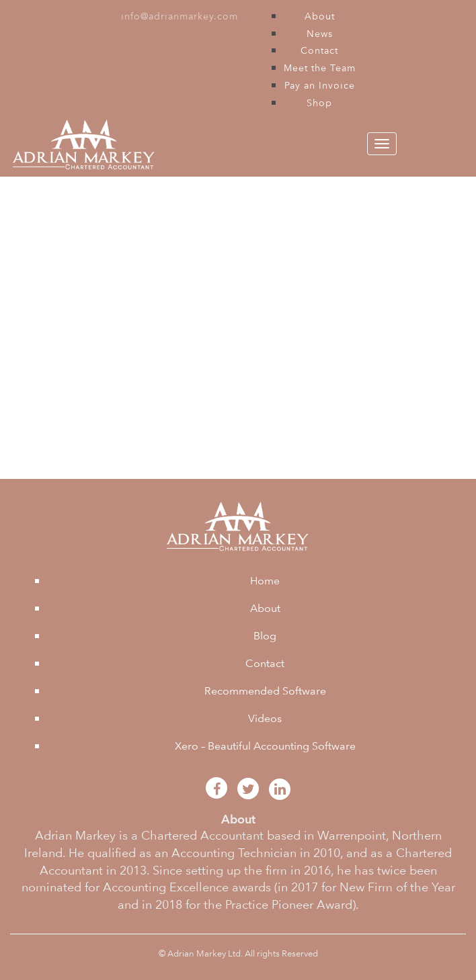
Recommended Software (265, 691)
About (320, 16)
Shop (319, 103)
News (320, 34)
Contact (319, 50)
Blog (265, 636)
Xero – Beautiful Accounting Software (265, 746)
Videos (265, 718)
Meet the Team (320, 68)
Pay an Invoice (320, 85)
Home (265, 581)
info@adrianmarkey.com (180, 16)
